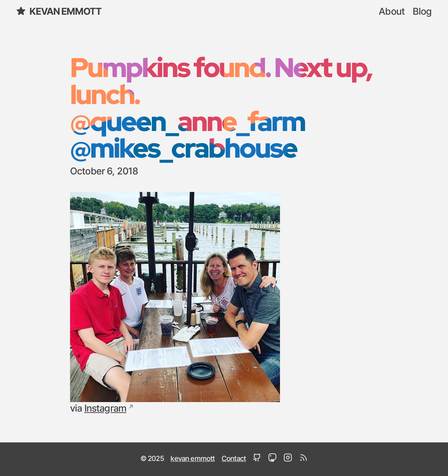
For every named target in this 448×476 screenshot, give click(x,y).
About (392, 12)
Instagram (105, 409)
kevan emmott (58, 11)
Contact (234, 459)
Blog (422, 12)
